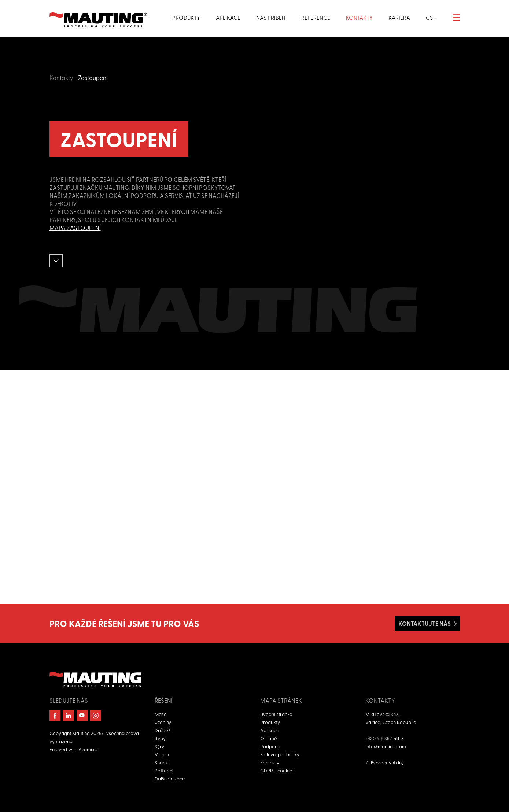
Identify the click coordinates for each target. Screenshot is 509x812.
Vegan (162, 754)
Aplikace (270, 730)
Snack (161, 762)
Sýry (159, 746)
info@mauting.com (386, 746)
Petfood (164, 770)
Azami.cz (88, 749)
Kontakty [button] (359, 18)
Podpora (270, 746)
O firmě (269, 738)
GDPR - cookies (277, 770)
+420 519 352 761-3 (385, 738)
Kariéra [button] (399, 18)
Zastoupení (93, 77)
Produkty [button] (186, 18)
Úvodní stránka (276, 714)
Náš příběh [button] (271, 18)
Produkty (270, 722)
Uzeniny (163, 722)
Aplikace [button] (228, 18)
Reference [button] (316, 18)
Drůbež (163, 730)
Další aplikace (170, 778)
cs (431, 18)
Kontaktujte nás (425, 623)
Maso (161, 714)
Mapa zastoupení (75, 228)
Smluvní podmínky (280, 754)
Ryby (160, 738)
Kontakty (61, 77)
